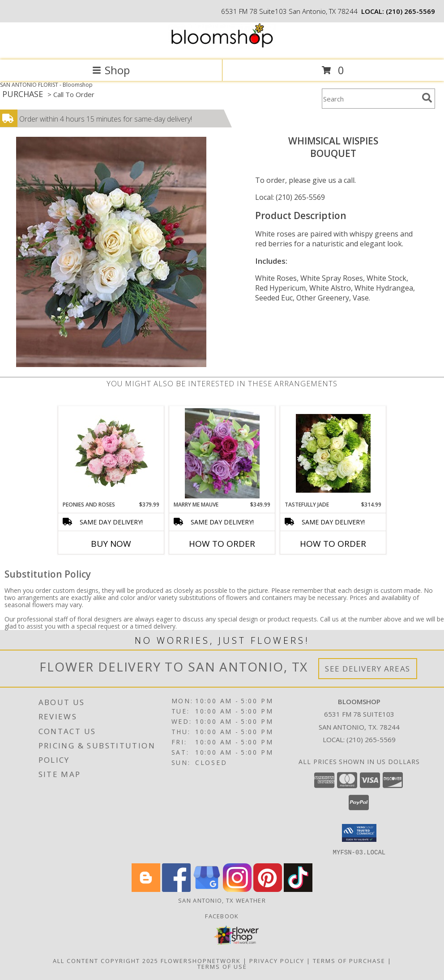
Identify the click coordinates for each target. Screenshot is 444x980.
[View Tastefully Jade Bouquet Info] (333, 453)
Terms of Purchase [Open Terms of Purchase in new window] (349, 960)
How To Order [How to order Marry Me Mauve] (222, 544)
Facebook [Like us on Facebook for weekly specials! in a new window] (222, 916)
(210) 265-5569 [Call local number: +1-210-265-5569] (410, 11)
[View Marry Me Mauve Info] (222, 453)
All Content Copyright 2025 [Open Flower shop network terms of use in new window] (106, 960)
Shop (111, 70)
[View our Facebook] (176, 889)
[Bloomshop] (222, 47)
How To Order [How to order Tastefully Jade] (333, 544)
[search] (427, 98)
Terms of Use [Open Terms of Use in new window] (222, 966)
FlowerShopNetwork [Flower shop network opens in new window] (201, 960)
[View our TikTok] (298, 889)
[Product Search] (370, 99)
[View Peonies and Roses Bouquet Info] (111, 453)
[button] (359, 833)
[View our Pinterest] (268, 889)
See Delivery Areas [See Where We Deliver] (368, 669)
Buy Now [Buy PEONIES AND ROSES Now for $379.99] (111, 544)
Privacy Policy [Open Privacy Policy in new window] (277, 960)
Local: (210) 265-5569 (290, 197)
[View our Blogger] (146, 889)
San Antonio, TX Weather (222, 900)
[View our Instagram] (237, 889)
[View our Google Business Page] (207, 889)
